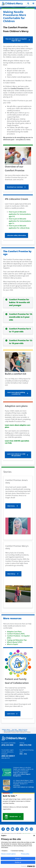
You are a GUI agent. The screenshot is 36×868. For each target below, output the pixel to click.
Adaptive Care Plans (14, 632)
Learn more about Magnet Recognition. (22, 775)
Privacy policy (25, 854)
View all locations (26, 833)
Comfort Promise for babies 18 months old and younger (19, 302)
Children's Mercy (6, 729)
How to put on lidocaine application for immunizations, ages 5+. (20, 221)
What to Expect (13, 644)
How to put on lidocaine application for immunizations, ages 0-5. (20, 214)
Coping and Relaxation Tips (17, 640)
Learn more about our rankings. (24, 787)
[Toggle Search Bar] (29, 3)
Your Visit (14, 729)
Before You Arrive (23, 729)
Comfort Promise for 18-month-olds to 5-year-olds (21, 317)
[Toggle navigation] (33, 3)
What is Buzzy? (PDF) (15, 642)
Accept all (18, 858)
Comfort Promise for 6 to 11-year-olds (20, 330)
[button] (18, 40)
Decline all (18, 862)
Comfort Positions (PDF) (16, 634)
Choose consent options (8, 854)
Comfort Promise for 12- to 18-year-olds (21, 342)
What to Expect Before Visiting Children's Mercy (15, 731)
